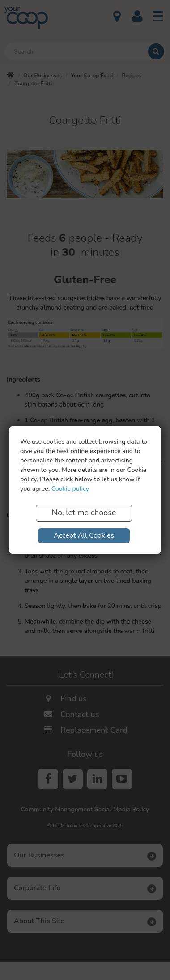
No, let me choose (84, 513)
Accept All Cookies (84, 535)
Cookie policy (70, 489)
